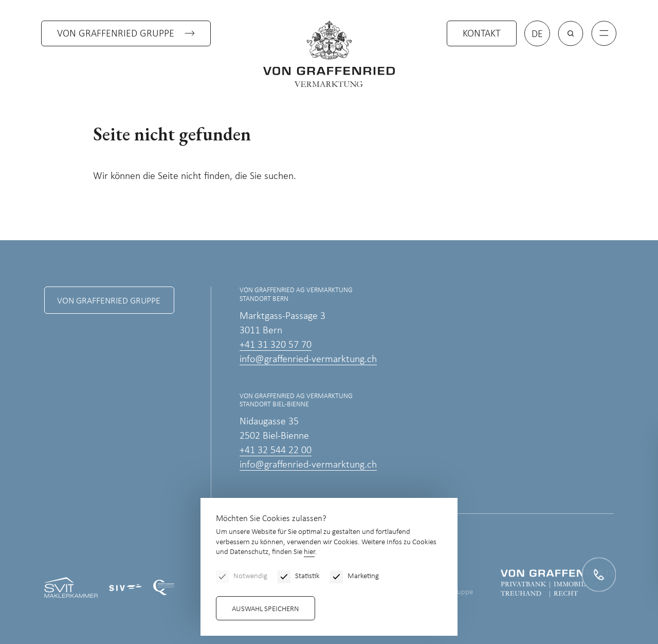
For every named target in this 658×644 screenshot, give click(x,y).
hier (309, 552)
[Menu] (604, 33)
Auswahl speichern (266, 609)
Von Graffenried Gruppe (116, 34)
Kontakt (482, 34)
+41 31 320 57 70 (276, 345)
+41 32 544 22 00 (276, 451)
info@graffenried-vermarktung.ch (308, 360)
